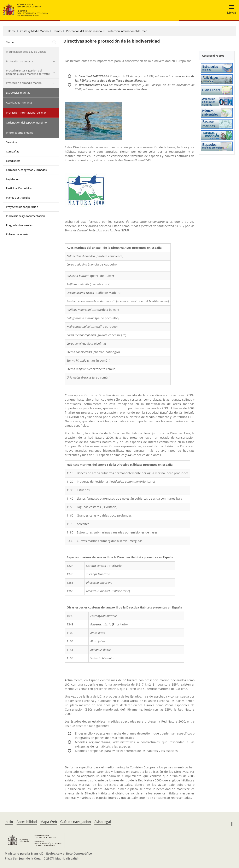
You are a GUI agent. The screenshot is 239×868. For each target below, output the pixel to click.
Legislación (13, 179)
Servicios (11, 142)
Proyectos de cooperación (22, 207)
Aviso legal (103, 822)
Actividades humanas (19, 102)
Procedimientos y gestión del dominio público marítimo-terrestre (28, 72)
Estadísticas (13, 161)
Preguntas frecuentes (19, 225)
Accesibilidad (27, 822)
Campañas (13, 151)
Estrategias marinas (18, 93)
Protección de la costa (19, 61)
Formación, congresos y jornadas (26, 170)
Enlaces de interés (17, 234)
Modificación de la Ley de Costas (26, 52)
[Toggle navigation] (230, 10)
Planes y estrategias (18, 198)
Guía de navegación (76, 822)
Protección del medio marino (84, 31)
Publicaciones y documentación (25, 216)
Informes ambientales (19, 133)
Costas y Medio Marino (34, 31)
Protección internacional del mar (127, 31)
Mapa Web (49, 822)
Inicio (9, 822)
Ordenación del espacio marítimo (26, 123)
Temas (57, 31)
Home (12, 31)
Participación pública (19, 188)
